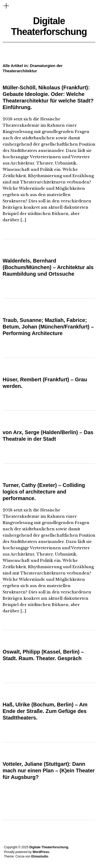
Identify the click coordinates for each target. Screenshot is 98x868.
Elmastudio (40, 856)
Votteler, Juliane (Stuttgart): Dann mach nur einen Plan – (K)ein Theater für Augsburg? (49, 771)
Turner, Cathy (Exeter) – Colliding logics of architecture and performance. (44, 492)
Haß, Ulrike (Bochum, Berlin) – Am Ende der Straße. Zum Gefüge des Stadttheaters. (45, 711)
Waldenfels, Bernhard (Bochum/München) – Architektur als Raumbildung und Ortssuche (48, 267)
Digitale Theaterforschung (49, 26)
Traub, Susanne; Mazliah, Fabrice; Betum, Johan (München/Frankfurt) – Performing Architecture (48, 327)
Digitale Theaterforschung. (49, 847)
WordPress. (41, 852)
